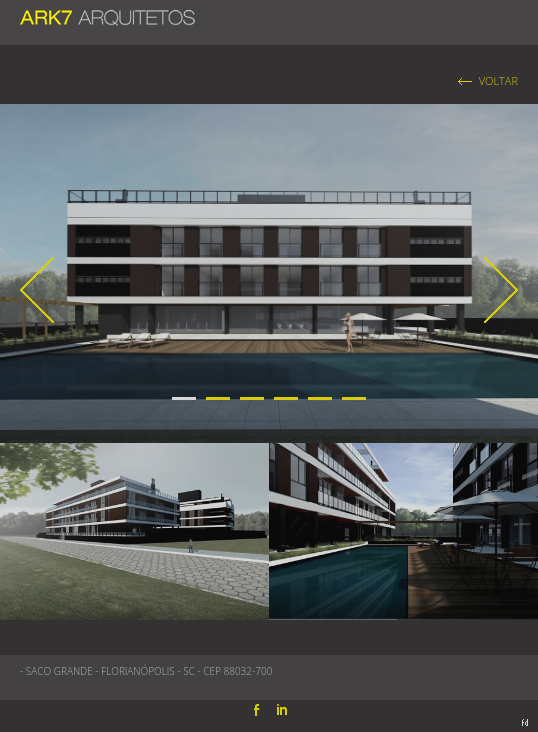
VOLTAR (498, 81)
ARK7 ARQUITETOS (107, 14)
